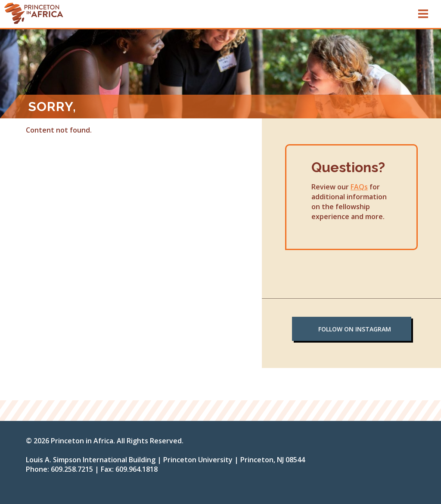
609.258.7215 (72, 469)
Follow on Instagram (355, 329)
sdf (75, 13)
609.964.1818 (137, 469)
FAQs (359, 187)
